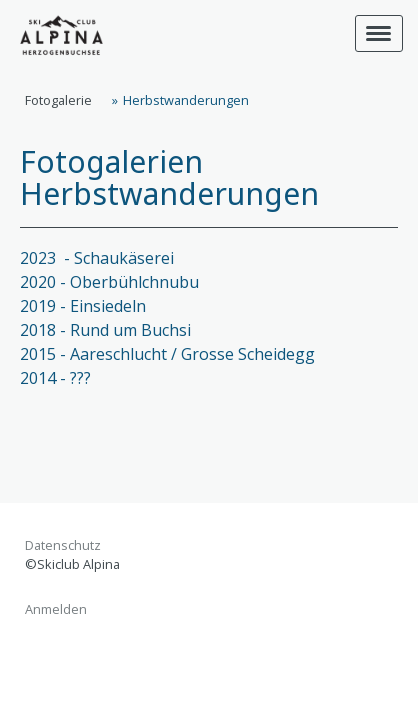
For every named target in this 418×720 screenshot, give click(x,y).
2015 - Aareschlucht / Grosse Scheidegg (167, 354)
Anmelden (56, 609)
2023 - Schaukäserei (99, 258)
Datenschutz (63, 545)
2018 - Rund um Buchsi (105, 330)
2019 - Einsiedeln (83, 306)
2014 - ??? (55, 378)
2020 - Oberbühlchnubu (109, 282)
